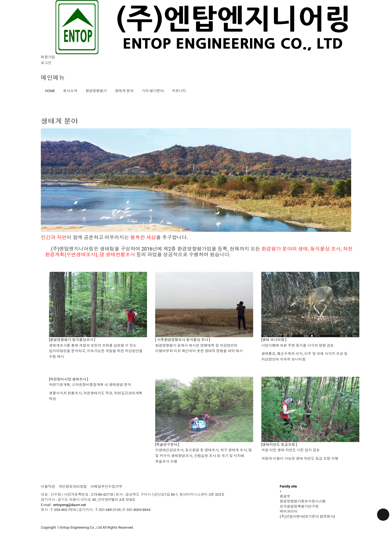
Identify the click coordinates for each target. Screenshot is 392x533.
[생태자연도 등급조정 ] (279, 445)
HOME (50, 91)
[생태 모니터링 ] (274, 340)
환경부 (285, 496)
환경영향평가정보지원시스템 (303, 501)
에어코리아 (289, 511)
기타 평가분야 (153, 91)
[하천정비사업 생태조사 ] (68, 379)
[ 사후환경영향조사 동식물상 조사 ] (183, 340)
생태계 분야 (124, 91)
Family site (288, 486)
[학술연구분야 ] (167, 445)
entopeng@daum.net (70, 505)
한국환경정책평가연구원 (299, 506)
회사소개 (70, 91)
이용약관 (48, 487)
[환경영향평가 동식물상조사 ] (72, 340)
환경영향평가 (96, 91)
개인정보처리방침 (73, 487)
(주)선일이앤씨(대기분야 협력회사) (307, 517)
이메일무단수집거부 (106, 487)
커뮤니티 (179, 91)
